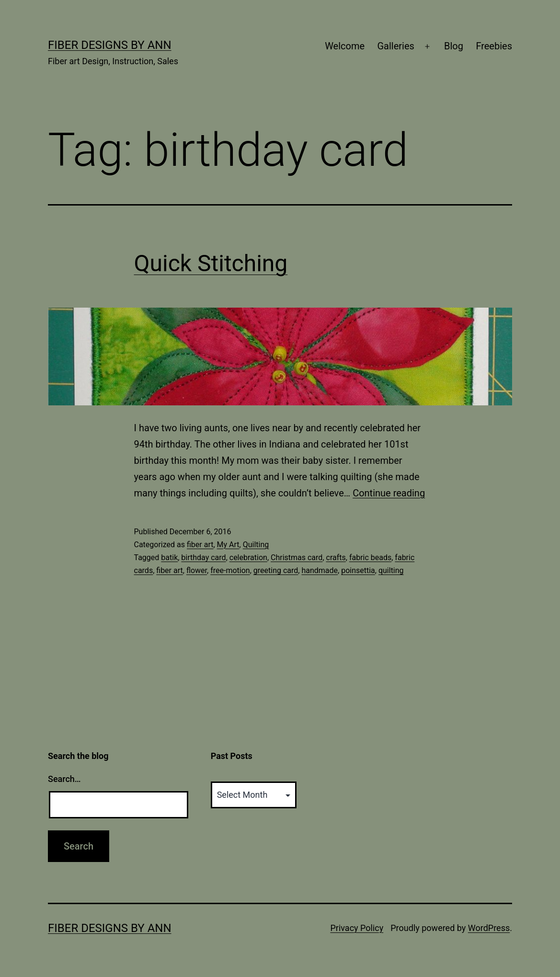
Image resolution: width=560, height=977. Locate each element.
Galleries (395, 46)
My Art (228, 545)
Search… (64, 779)
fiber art (200, 545)
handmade (320, 570)
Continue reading (389, 493)
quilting (391, 570)
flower (197, 570)
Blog (454, 46)
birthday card (203, 557)
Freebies (494, 46)
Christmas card (297, 557)
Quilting (256, 545)
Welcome (345, 46)
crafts (336, 557)
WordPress (489, 928)
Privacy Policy (357, 928)
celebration (248, 557)
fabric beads (370, 557)
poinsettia (358, 570)
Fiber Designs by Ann (110, 45)
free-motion (230, 570)
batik (169, 557)
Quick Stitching (211, 263)
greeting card (276, 570)
